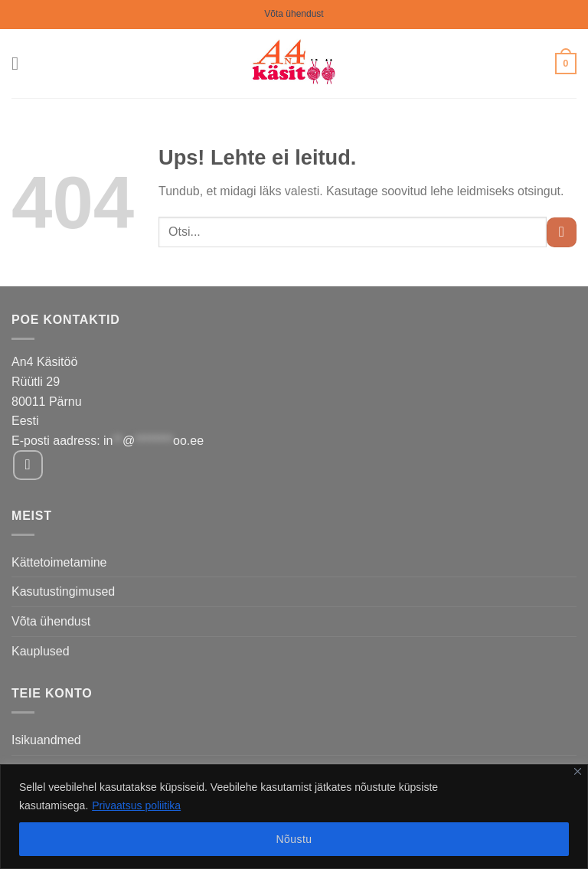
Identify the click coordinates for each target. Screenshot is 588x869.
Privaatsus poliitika (136, 805)
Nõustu (294, 839)
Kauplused (41, 651)
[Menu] (21, 63)
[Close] (578, 771)
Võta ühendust (294, 14)
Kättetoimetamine (59, 562)
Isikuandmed (46, 740)
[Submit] (562, 232)
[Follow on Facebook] (28, 465)
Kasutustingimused (63, 591)
